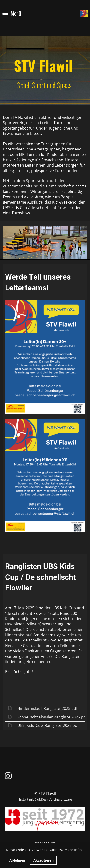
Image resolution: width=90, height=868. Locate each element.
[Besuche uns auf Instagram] (8, 776)
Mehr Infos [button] (73, 850)
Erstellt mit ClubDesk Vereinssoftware (45, 799)
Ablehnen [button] (17, 860)
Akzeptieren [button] (43, 860)
